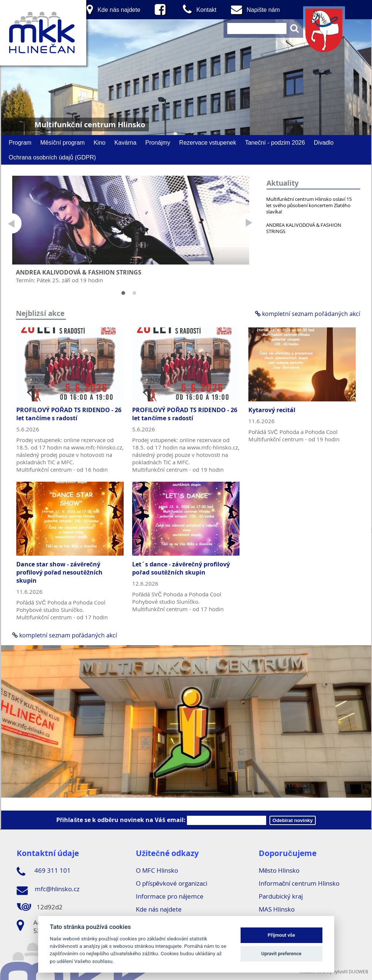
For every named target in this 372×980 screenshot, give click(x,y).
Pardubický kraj (281, 896)
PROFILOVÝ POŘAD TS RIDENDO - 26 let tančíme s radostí (69, 414)
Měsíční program (63, 142)
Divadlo (324, 142)
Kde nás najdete (159, 909)
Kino (100, 142)
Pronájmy (158, 142)
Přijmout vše (281, 935)
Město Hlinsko (279, 870)
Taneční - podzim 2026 (275, 142)
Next (249, 223)
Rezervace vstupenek (208, 142)
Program (20, 142)
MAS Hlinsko (277, 909)
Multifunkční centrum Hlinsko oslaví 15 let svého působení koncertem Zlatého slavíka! (309, 205)
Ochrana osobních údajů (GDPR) (53, 157)
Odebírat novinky (293, 820)
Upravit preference (281, 954)
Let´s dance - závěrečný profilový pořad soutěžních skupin (181, 568)
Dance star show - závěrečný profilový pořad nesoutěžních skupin (59, 572)
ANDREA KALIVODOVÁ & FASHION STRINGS (304, 228)
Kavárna (125, 142)
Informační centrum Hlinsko (299, 883)
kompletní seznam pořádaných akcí (307, 314)
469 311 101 (44, 872)
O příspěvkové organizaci (172, 883)
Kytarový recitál (272, 410)
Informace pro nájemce (170, 896)
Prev (11, 223)
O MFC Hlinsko (157, 870)
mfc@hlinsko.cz (48, 890)
